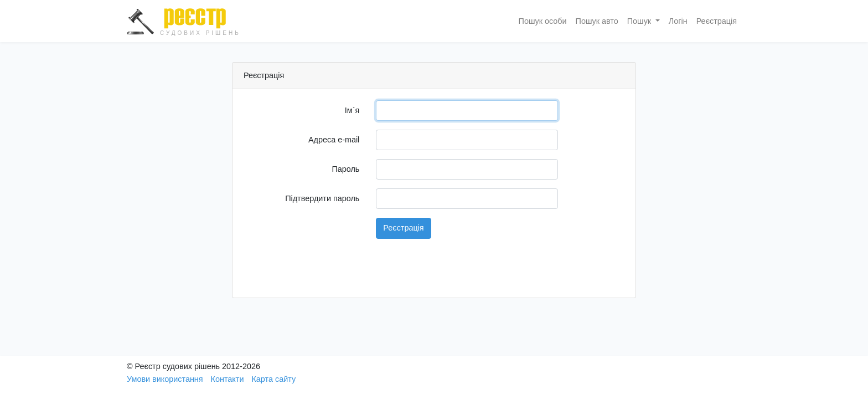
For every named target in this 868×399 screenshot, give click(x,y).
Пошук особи (543, 21)
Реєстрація (717, 21)
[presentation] (460, 265)
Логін (678, 21)
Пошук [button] (640, 21)
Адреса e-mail (334, 140)
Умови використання (165, 379)
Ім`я (352, 110)
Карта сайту (273, 379)
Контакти (228, 379)
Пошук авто (597, 21)
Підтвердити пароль (322, 198)
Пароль (345, 169)
